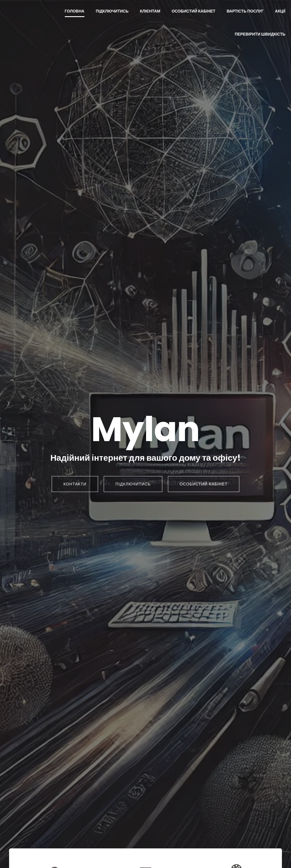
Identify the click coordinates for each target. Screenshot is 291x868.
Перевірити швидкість (260, 34)
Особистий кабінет (194, 11)
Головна (75, 11)
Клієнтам (150, 11)
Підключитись (112, 11)
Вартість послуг (245, 11)
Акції (280, 11)
